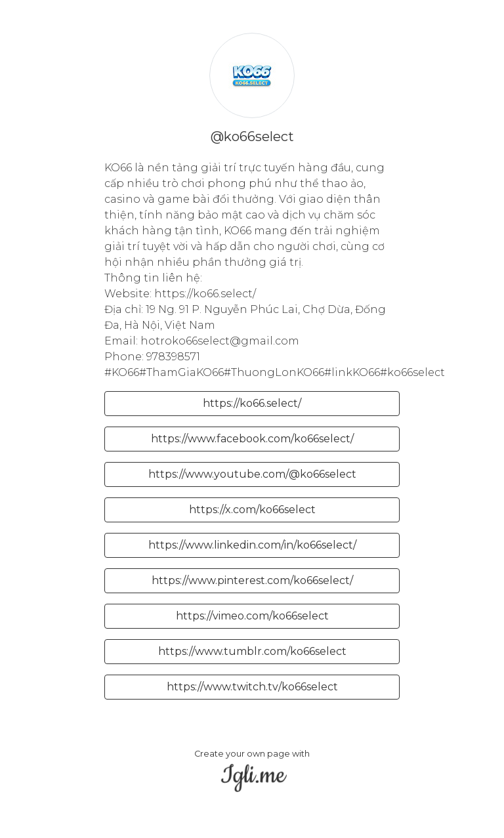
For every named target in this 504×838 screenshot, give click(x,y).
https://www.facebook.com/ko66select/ (252, 439)
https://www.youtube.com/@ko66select (252, 474)
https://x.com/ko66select (252, 510)
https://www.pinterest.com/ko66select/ (252, 580)
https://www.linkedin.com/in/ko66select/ (252, 545)
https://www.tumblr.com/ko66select (252, 651)
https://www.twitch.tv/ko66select (252, 687)
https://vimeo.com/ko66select (252, 616)
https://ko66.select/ (252, 403)
